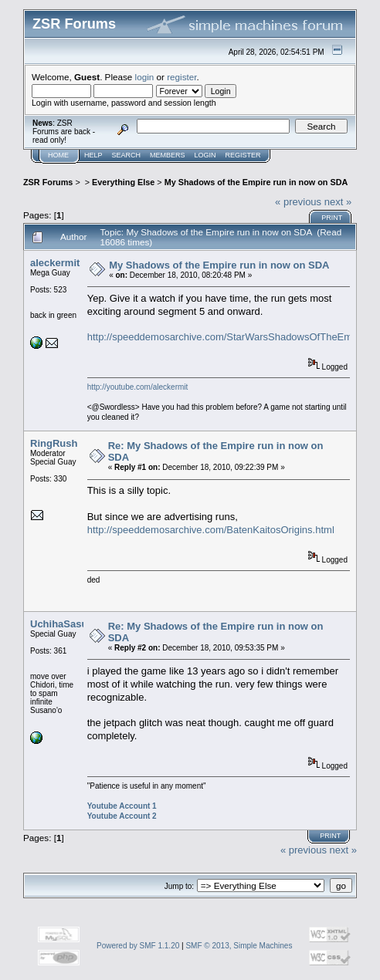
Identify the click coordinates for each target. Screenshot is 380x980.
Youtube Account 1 (122, 806)
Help (93, 155)
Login (205, 155)
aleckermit (55, 263)
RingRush (54, 443)
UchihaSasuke (64, 624)
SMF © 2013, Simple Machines (239, 946)
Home (58, 155)
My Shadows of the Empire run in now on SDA (256, 182)
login (145, 77)
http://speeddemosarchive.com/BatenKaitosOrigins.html (211, 530)
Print (332, 218)
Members (168, 155)
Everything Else (123, 182)
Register (243, 155)
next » (338, 202)
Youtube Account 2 (122, 816)
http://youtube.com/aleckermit (138, 387)
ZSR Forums (48, 182)
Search (127, 155)
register (182, 77)
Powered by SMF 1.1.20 (138, 946)
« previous (298, 202)
